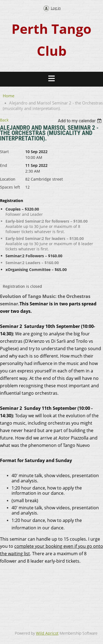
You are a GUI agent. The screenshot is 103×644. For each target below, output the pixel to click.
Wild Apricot (47, 633)
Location (8, 179)
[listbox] (80, 121)
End (4, 165)
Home (9, 96)
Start (4, 152)
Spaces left (10, 187)
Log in (56, 8)
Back (4, 120)
